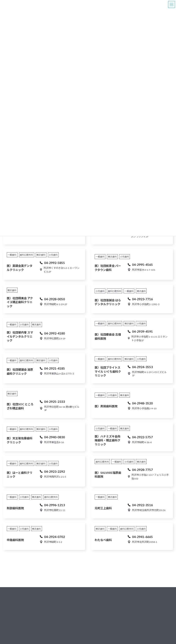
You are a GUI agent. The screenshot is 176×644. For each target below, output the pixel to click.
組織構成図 (132, 614)
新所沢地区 (97, 610)
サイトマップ (133, 635)
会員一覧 (131, 607)
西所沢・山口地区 (100, 630)
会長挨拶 (131, 600)
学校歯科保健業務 (65, 603)
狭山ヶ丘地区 (98, 596)
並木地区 (95, 624)
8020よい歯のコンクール (68, 612)
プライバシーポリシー (138, 628)
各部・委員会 (133, 621)
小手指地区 (97, 603)
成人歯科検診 (63, 637)
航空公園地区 (98, 617)
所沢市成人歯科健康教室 (68, 629)
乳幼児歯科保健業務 (66, 596)
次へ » (96, 562)
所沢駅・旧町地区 (100, 637)
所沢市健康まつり (65, 620)
